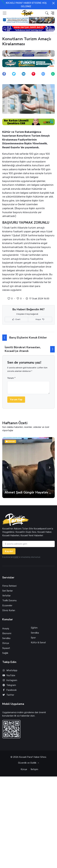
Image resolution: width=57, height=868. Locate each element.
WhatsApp (10, 670)
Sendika (6, 638)
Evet (16, 319)
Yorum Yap (16, 400)
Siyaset (6, 648)
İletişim (34, 769)
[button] (47, 13)
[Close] (53, 3)
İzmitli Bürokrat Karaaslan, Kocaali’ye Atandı (23, 349)
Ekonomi (7, 633)
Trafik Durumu (9, 600)
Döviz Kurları (9, 610)
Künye (24, 769)
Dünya (6, 643)
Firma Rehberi (9, 586)
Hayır (40, 319)
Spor (33, 638)
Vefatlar (6, 596)
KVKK (16, 557)
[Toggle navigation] (5, 13)
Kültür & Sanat (38, 643)
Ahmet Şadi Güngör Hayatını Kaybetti (28, 492)
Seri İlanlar (8, 591)
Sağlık (5, 653)
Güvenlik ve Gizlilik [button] (28, 763)
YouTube (9, 675)
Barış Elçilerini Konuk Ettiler (28, 338)
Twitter (8, 695)
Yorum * (11, 378)
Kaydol (9, 551)
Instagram (10, 680)
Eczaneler (7, 606)
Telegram (9, 685)
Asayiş (6, 629)
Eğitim (34, 628)
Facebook (9, 690)
